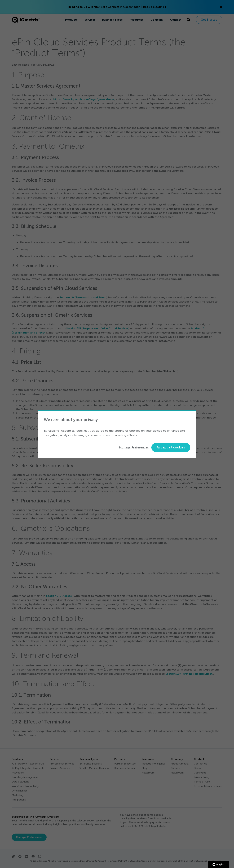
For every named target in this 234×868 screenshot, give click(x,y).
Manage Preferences (134, 447)
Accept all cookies (171, 447)
